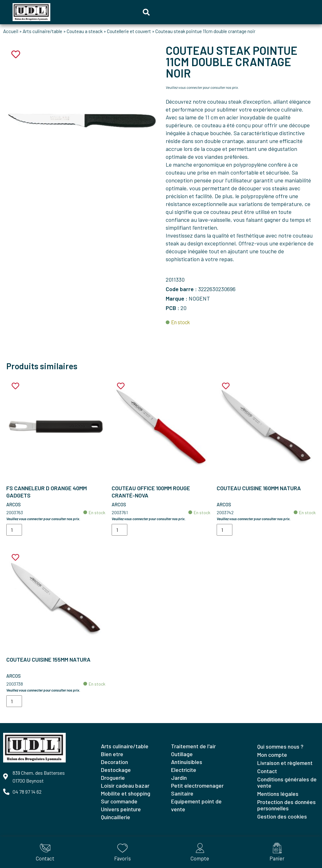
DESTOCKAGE (116, 770)
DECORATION (114, 762)
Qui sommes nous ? (280, 746)
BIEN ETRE (112, 754)
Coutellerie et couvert (129, 31)
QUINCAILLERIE (116, 817)
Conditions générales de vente (287, 782)
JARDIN (179, 778)
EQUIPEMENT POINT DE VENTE (196, 805)
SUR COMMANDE (119, 801)
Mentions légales (278, 794)
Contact (267, 771)
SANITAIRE (182, 793)
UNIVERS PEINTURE (121, 809)
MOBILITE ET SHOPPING (126, 793)
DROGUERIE (113, 778)
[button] (146, 12)
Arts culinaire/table (42, 31)
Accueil (11, 31)
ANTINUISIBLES (187, 762)
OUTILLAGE (182, 754)
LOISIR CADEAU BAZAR (125, 785)
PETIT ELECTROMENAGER (197, 785)
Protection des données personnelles (286, 805)
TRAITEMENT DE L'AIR (193, 746)
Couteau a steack (85, 31)
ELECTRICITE (184, 770)
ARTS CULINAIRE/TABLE (125, 746)
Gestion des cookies (282, 816)
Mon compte (272, 755)
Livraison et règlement (285, 763)
